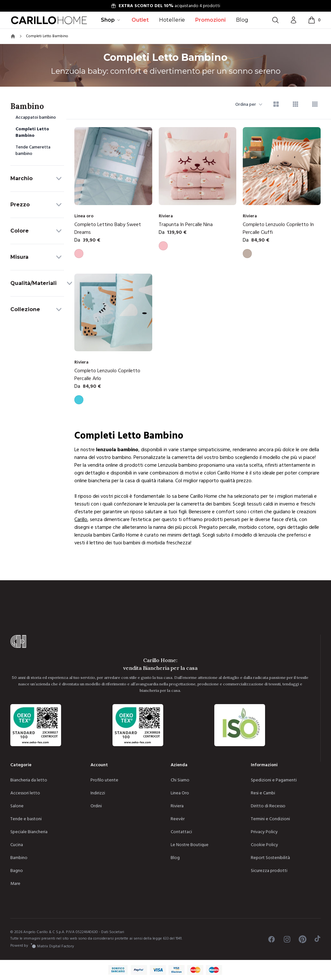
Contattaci (181, 832)
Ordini (96, 806)
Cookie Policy (264, 845)
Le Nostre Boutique (190, 845)
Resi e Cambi (263, 793)
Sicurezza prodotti (269, 871)
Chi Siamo (180, 780)
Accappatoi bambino (36, 117)
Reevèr (178, 819)
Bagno (17, 871)
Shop (111, 20)
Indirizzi (98, 793)
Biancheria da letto (29, 780)
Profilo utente (104, 780)
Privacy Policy (264, 832)
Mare (15, 884)
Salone (17, 806)
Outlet (140, 20)
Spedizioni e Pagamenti (274, 780)
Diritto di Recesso (268, 806)
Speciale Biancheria (29, 832)
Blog (242, 20)
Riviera (177, 806)
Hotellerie (172, 20)
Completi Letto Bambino (32, 132)
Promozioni (210, 20)
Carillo (81, 519)
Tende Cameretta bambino (33, 150)
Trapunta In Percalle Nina (186, 224)
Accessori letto (25, 793)
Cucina (17, 845)
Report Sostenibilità (270, 858)
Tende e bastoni (26, 819)
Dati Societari (113, 932)
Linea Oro (180, 793)
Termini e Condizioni (270, 819)
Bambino (19, 858)
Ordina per (249, 104)
